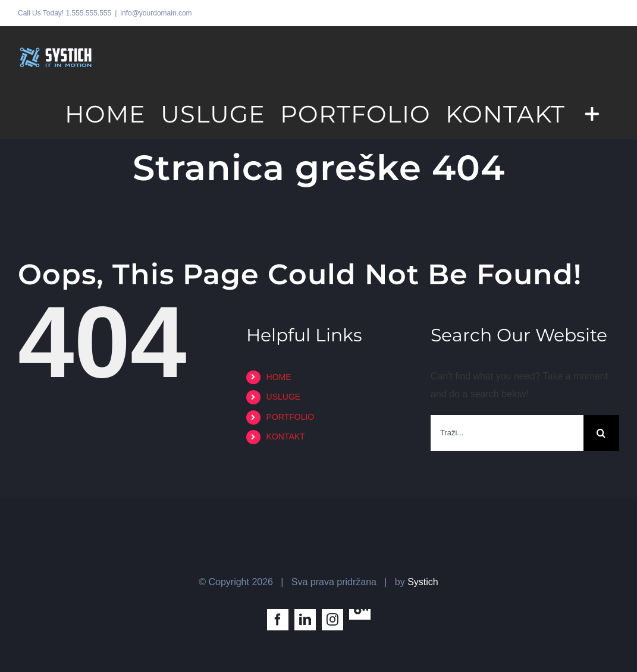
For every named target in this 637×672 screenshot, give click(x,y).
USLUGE (284, 397)
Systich (423, 582)
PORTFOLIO (291, 417)
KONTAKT (286, 437)
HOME (279, 377)
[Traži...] (507, 433)
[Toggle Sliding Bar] (592, 113)
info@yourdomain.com (156, 13)
